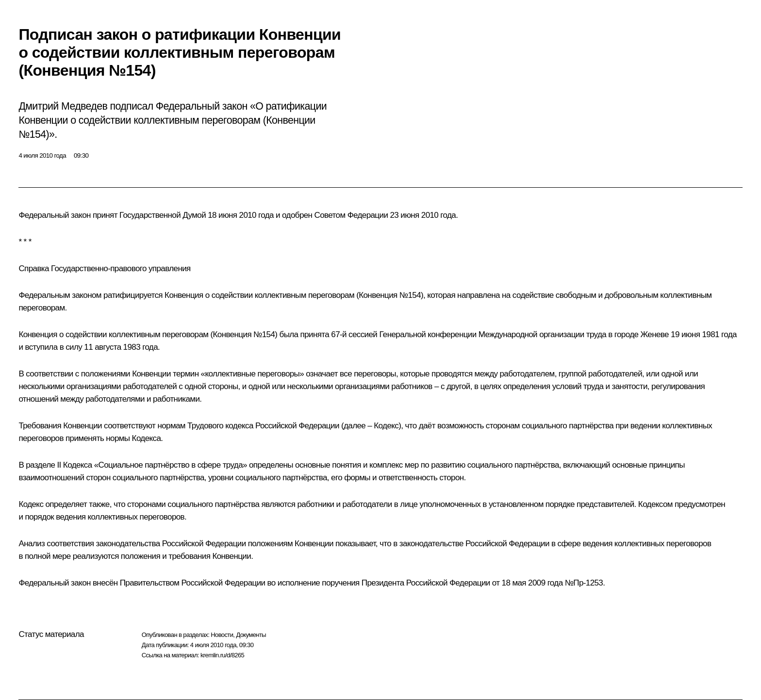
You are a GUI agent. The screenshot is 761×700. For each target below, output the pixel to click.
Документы (251, 635)
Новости (222, 635)
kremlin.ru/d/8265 (222, 655)
